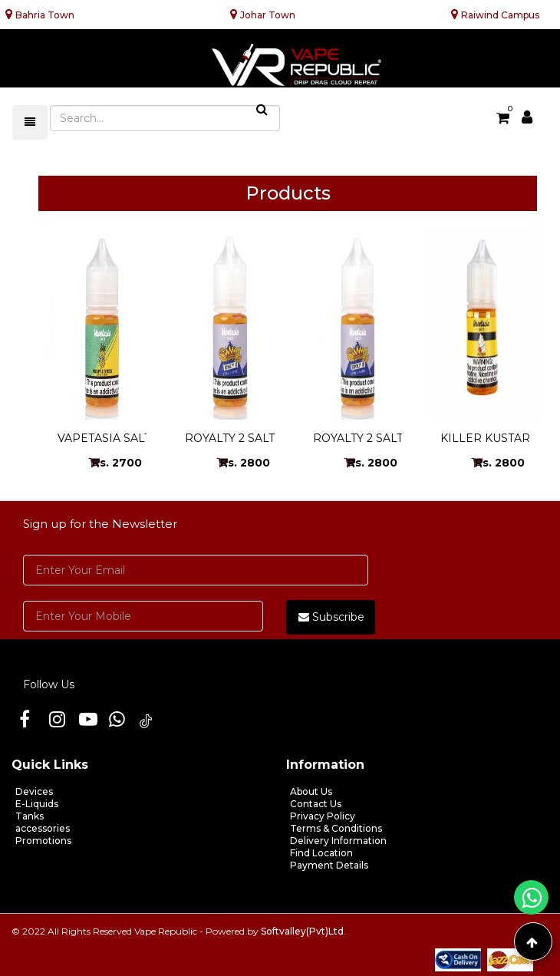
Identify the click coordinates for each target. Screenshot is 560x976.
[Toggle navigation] (30, 122)
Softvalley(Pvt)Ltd (302, 931)
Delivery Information (338, 841)
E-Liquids (37, 804)
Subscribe (331, 617)
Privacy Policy (323, 816)
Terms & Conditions (336, 828)
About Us (311, 791)
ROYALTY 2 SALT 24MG (376, 438)
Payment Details (329, 865)
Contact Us (316, 804)
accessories (43, 828)
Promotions (43, 841)
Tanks (30, 816)
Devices (34, 791)
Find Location (321, 853)
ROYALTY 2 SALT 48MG (248, 438)
